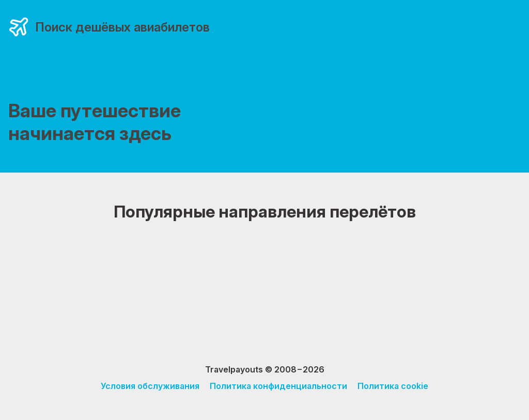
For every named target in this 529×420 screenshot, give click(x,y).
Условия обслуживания (150, 386)
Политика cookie (393, 386)
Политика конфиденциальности (278, 386)
